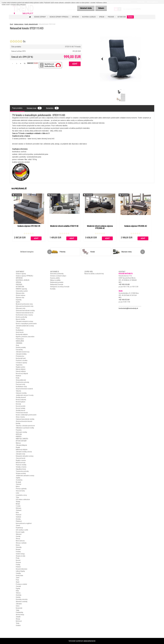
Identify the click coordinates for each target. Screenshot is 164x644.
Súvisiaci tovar (34, 108)
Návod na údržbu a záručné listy (94, 274)
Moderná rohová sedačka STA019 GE (64, 226)
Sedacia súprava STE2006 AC (136, 226)
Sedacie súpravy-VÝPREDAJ (59, 17)
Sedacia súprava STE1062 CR (29, 226)
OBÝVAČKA (75, 17)
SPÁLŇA (102, 17)
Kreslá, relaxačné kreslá (31, 24)
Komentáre (52, 108)
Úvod (11, 24)
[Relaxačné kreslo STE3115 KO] (121, 59)
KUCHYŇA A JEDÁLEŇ (89, 17)
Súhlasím (101, 8)
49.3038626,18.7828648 (129, 280)
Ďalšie (130, 17)
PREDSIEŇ (111, 17)
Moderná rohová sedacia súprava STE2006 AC (100, 227)
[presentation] (102, 59)
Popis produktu (17, 108)
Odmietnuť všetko (86, 8)
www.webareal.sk (89, 641)
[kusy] (17, 63)
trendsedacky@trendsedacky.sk (128, 308)
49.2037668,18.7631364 (129, 295)
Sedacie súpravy (40, 17)
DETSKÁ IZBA (122, 17)
